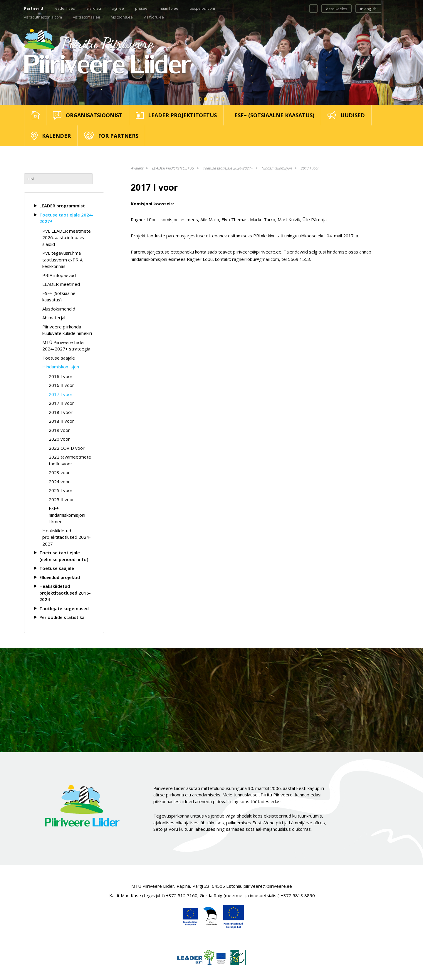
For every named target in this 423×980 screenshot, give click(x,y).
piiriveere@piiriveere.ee (268, 886)
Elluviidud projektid (60, 577)
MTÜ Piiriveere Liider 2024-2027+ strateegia (66, 346)
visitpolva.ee (122, 17)
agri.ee (118, 8)
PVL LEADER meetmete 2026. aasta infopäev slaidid (67, 238)
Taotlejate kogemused (64, 608)
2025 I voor (61, 490)
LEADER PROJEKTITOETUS (173, 168)
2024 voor (59, 481)
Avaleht (137, 168)
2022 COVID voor (67, 448)
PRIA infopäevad (59, 275)
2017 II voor (61, 403)
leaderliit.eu (65, 8)
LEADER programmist (62, 206)
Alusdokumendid (59, 309)
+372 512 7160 (182, 895)
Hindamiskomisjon (61, 367)
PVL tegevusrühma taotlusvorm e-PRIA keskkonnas (62, 260)
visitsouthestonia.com (43, 17)
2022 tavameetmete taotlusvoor (70, 460)
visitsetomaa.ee (87, 17)
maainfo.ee (168, 8)
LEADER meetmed (61, 284)
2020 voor (59, 439)
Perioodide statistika (62, 617)
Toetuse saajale (59, 358)
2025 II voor (61, 499)
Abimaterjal (54, 318)
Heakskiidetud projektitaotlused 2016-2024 (65, 593)
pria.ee (141, 8)
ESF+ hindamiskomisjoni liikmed (67, 515)
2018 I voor (61, 412)
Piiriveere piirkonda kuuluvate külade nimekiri (67, 330)
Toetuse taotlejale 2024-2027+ (66, 218)
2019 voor (59, 430)
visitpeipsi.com (202, 8)
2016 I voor (61, 376)
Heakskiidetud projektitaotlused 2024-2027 (67, 537)
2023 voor (59, 472)
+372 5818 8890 (298, 895)
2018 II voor (61, 421)
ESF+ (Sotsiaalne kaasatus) (59, 297)
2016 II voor (61, 385)
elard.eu (94, 8)
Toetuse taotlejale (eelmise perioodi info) (64, 556)
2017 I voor (61, 394)
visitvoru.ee (154, 17)
